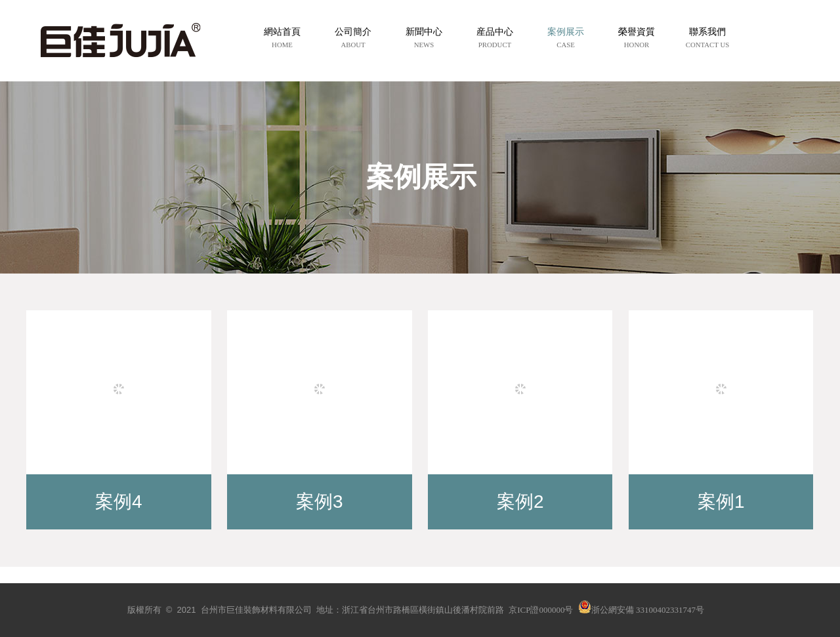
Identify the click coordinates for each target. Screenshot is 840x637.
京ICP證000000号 (541, 610)
